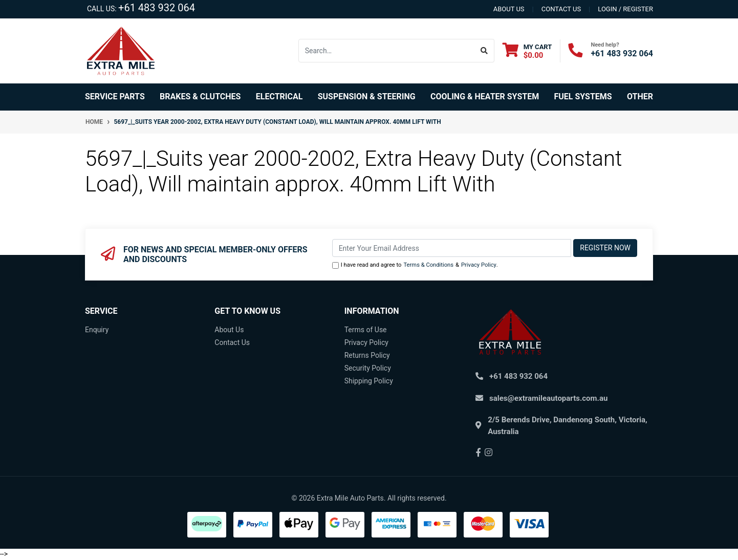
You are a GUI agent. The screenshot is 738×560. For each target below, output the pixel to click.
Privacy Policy (479, 265)
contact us (561, 9)
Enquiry (97, 330)
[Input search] (387, 51)
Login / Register (625, 9)
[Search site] (484, 51)
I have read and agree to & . (415, 265)
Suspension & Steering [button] (367, 96)
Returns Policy (367, 355)
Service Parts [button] (115, 96)
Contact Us (232, 342)
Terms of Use (366, 330)
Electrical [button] (279, 96)
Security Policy (368, 368)
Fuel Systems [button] (583, 96)
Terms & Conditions (428, 265)
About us (509, 9)
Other (640, 96)
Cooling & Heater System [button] (485, 96)
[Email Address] (452, 248)
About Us (229, 330)
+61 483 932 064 (157, 8)
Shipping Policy (369, 381)
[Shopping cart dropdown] (527, 51)
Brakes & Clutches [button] (200, 96)
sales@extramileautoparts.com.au (548, 398)
